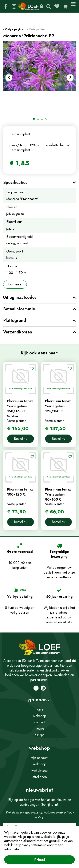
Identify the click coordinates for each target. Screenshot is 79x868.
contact (39, 722)
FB (6, 6)
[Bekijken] (65, 6)
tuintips (40, 735)
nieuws (40, 728)
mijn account (39, 758)
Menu (73, 6)
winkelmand (39, 771)
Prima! (40, 860)
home (39, 709)
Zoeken (49, 6)
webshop (40, 716)
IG (14, 6)
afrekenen (40, 777)
